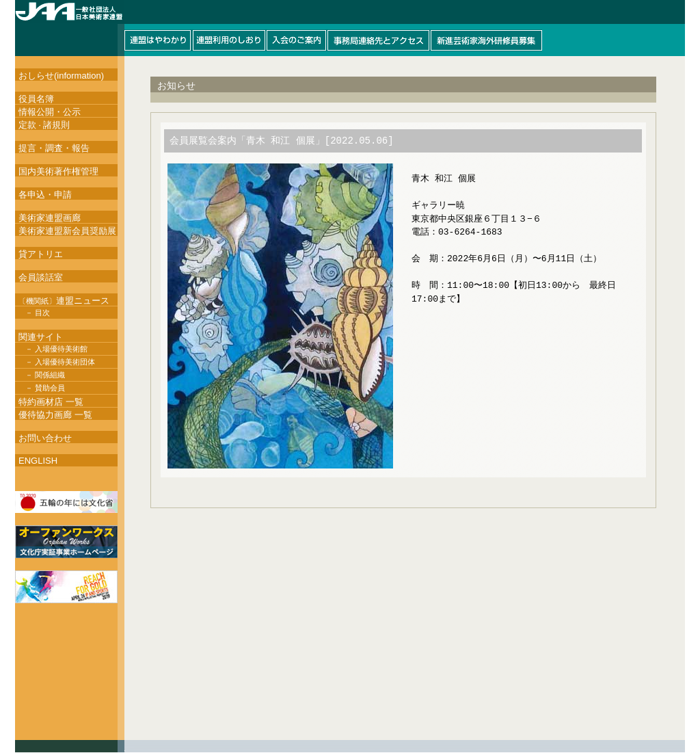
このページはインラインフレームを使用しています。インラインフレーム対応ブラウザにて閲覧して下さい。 (350, 28)
